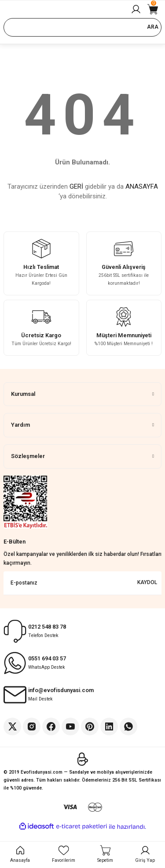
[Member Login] (136, 9)
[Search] (82, 27)
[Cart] (153, 9)
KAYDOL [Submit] (147, 582)
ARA (152, 27)
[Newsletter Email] (82, 583)
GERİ (76, 186)
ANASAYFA (142, 186)
